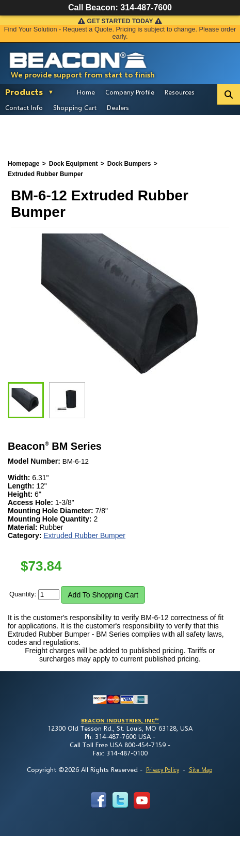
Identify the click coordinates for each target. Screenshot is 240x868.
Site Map (201, 770)
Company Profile (130, 92)
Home (86, 92)
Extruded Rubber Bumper (84, 535)
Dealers (118, 107)
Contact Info (24, 107)
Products (24, 92)
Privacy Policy (163, 770)
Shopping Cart (75, 107)
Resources (180, 92)
